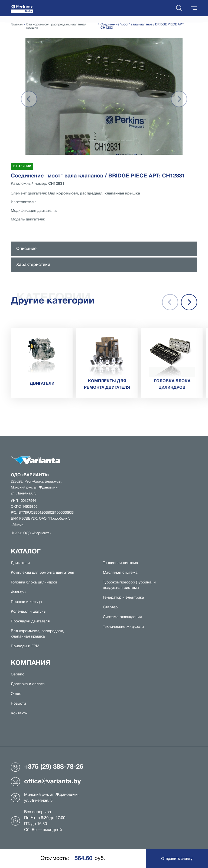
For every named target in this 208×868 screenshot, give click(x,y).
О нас (16, 694)
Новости (18, 704)
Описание (26, 249)
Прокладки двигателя (30, 621)
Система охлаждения (122, 617)
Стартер (110, 607)
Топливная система (121, 563)
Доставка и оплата (28, 684)
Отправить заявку (177, 859)
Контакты (19, 713)
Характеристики (33, 265)
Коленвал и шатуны (29, 612)
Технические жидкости (123, 627)
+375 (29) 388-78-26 (47, 767)
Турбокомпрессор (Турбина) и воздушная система (129, 585)
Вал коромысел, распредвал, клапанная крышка (38, 634)
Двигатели (20, 563)
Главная (17, 24)
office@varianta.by (46, 782)
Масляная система (120, 573)
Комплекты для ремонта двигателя (43, 573)
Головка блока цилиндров (34, 582)
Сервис (18, 674)
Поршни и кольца (26, 602)
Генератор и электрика (123, 598)
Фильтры (19, 592)
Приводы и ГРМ (25, 646)
